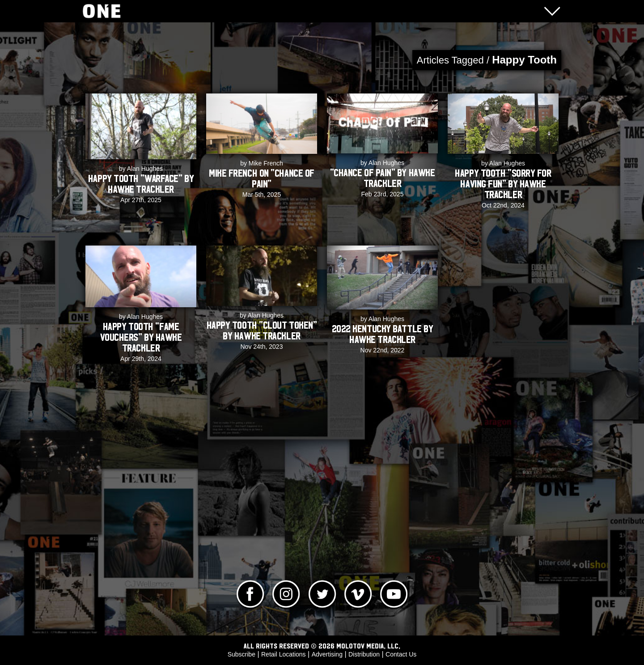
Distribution (364, 654)
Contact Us (401, 654)
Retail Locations (284, 654)
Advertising (327, 654)
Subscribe (241, 654)
